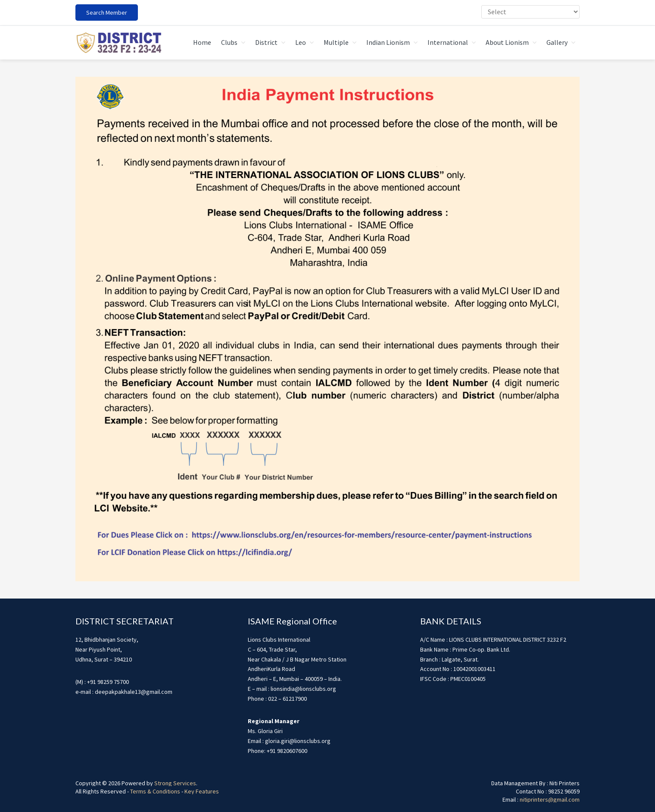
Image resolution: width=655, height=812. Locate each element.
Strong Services (175, 783)
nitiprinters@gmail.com (550, 799)
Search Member (107, 13)
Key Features (202, 791)
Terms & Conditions (155, 791)
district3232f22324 (119, 43)
